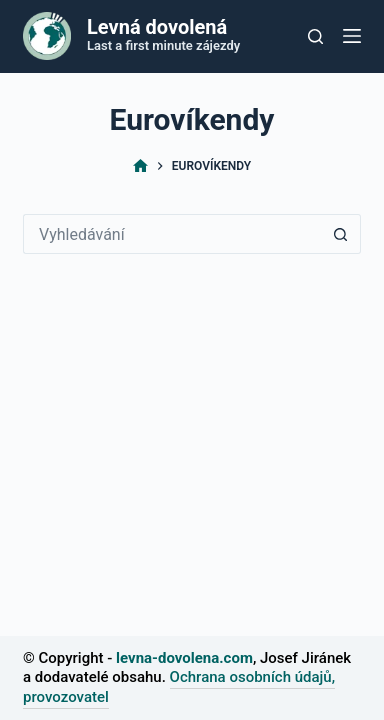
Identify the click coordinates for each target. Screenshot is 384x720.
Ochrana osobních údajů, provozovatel (179, 687)
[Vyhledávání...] (172, 234)
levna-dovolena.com (184, 658)
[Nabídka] (352, 36)
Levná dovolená (157, 27)
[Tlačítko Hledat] (341, 234)
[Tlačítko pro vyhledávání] (315, 36)
